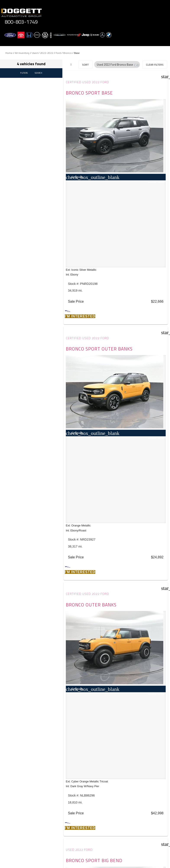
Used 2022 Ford (133, 260)
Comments (23, 795)
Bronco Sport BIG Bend (141, 274)
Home (9, 53)
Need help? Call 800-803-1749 (85, 859)
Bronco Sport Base (84, 95)
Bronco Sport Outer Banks (137, 95)
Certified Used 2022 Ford (88, 82)
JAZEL (44, 556)
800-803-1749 (21, 22)
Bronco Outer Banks (84, 274)
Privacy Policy (84, 832)
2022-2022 (47, 53)
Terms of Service (109, 832)
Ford (58, 53)
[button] (136, 65)
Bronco (67, 53)
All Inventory (22, 53)
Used (35, 53)
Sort (85, 65)
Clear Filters (155, 65)
